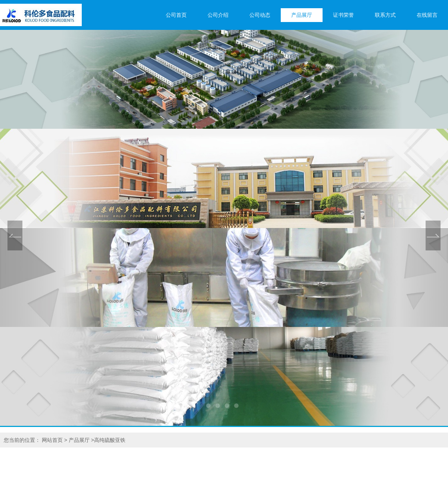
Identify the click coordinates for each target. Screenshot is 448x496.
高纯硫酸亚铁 (110, 440)
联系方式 (385, 15)
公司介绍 (218, 15)
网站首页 (52, 440)
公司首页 (176, 15)
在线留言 (427, 15)
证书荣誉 (343, 15)
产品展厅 (302, 15)
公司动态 (260, 15)
